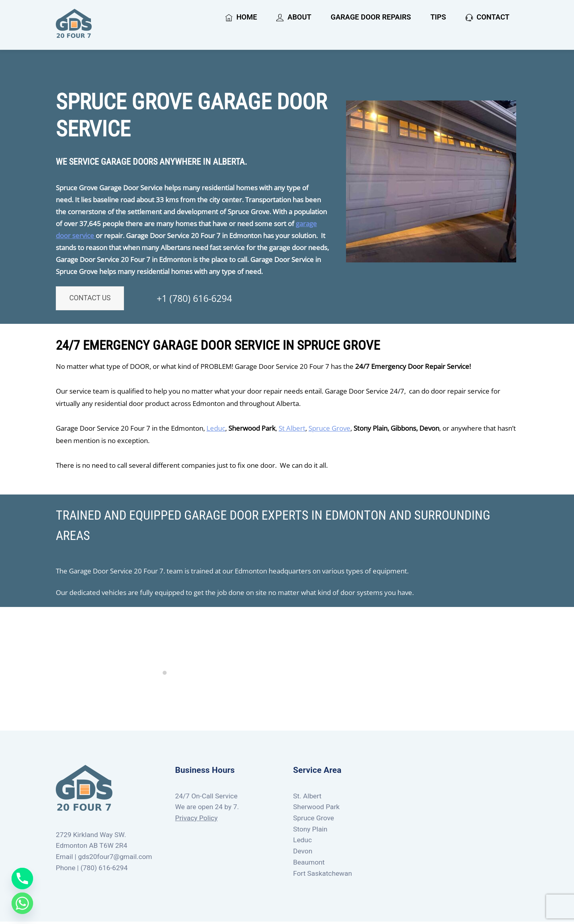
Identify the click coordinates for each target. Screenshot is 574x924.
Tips (438, 18)
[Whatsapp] (22, 903)
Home (241, 18)
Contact (488, 18)
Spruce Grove (329, 430)
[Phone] (22, 879)
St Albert (292, 430)
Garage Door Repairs (371, 18)
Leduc (216, 430)
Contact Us (95, 302)
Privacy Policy (196, 820)
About (294, 18)
